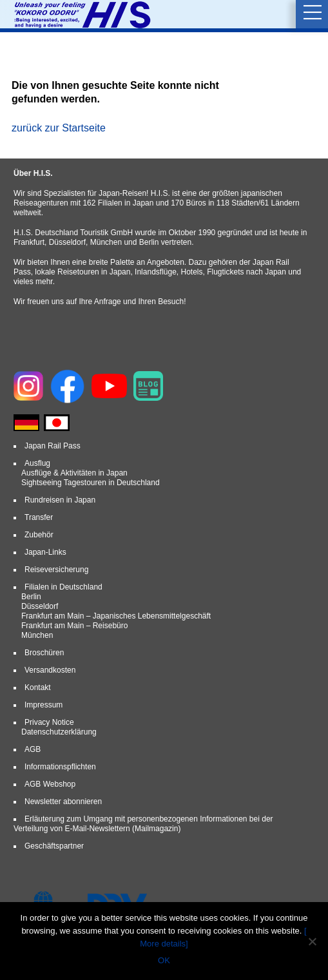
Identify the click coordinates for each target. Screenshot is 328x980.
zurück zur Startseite (59, 128)
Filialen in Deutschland (63, 587)
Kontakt (38, 687)
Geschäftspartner (54, 846)
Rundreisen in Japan (60, 500)
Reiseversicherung (56, 570)
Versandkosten (50, 670)
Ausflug (37, 463)
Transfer (39, 517)
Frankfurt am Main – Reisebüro (74, 626)
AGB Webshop (50, 784)
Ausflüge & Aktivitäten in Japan (74, 473)
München (37, 635)
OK (164, 960)
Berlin (31, 597)
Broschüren (44, 653)
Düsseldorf (40, 606)
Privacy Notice (49, 722)
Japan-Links (45, 552)
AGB (33, 749)
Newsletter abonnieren (63, 802)
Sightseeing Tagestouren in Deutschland (91, 483)
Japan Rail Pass (53, 446)
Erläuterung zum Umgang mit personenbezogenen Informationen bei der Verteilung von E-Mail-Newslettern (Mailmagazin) (143, 824)
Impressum (43, 705)
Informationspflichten (60, 767)
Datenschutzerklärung (59, 732)
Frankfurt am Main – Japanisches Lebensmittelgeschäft (116, 616)
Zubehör (39, 535)
